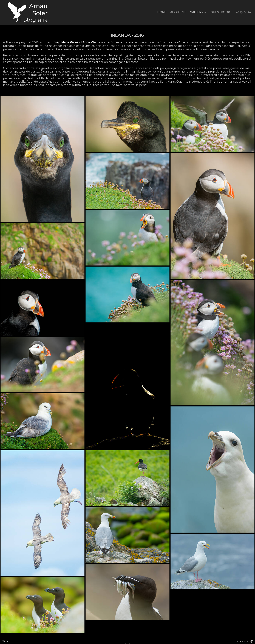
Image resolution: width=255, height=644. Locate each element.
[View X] (245, 12)
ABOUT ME (178, 12)
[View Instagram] (241, 12)
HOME (161, 12)
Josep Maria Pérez (65, 42)
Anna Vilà (89, 42)
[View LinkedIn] (250, 12)
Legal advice (242, 641)
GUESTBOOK (220, 12)
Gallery (196, 12)
